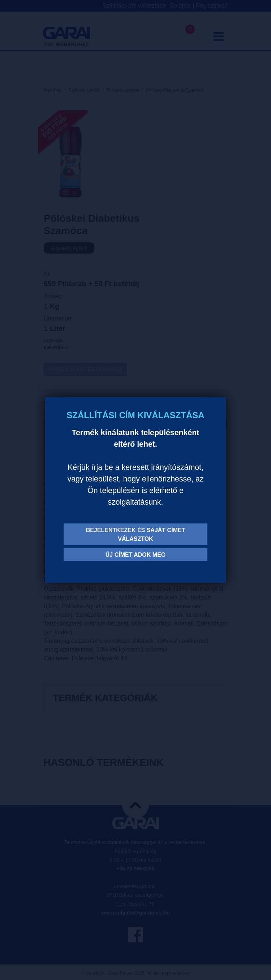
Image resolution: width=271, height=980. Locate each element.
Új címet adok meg (136, 555)
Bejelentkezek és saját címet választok (136, 534)
